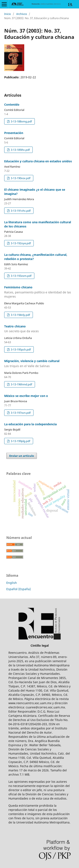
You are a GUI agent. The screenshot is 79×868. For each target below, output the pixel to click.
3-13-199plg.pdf (20, 441)
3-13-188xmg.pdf (21, 121)
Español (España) (19, 589)
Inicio (8, 14)
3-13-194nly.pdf (20, 315)
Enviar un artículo (22, 456)
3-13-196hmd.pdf (21, 384)
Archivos (22, 14)
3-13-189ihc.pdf (20, 150)
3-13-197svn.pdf (20, 413)
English (12, 583)
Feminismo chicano (39, 292)
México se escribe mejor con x (26, 396)
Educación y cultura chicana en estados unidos (38, 161)
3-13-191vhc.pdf (20, 211)
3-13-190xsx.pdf (20, 178)
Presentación (14, 133)
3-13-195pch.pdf (20, 349)
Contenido (12, 104)
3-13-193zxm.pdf (21, 276)
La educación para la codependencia (30, 424)
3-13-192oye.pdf (20, 243)
